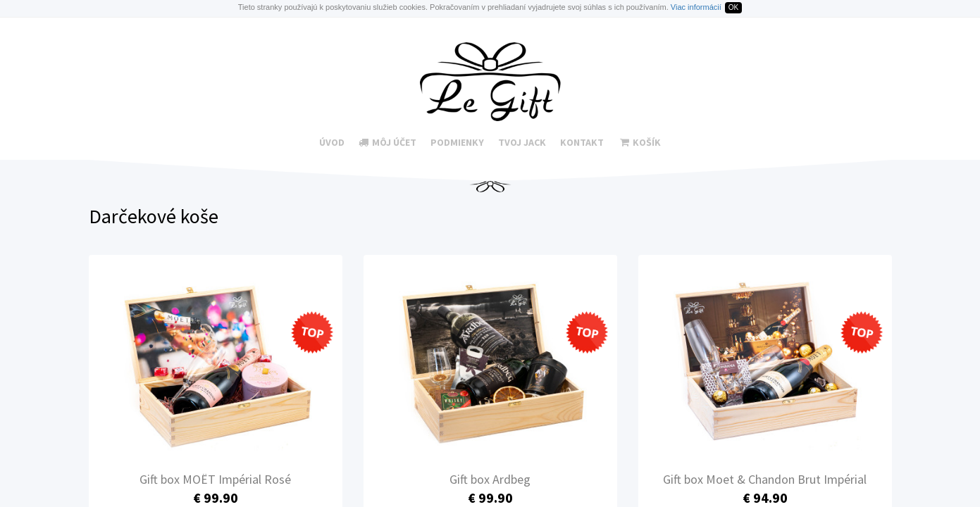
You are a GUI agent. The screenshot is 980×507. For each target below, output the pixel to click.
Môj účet (387, 142)
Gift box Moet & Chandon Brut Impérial (765, 479)
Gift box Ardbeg (490, 479)
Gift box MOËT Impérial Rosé (215, 479)
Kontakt (582, 142)
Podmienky (457, 142)
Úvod (332, 142)
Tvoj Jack (522, 142)
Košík (640, 142)
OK (733, 7)
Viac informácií (696, 7)
